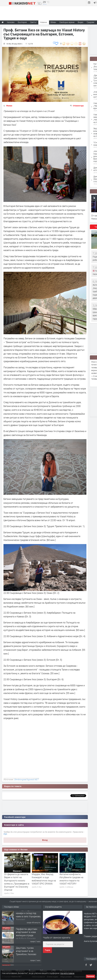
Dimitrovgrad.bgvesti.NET (26, 779)
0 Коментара (78, 106)
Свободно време (67, 22)
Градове (90, 22)
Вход (45, 840)
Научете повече (67, 973)
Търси (47, 950)
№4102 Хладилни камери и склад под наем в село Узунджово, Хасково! (28, 918)
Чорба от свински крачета (57, 937)
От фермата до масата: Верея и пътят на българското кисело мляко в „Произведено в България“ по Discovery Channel (44, 882)
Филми (9, 106)
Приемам (90, 976)
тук (5, 834)
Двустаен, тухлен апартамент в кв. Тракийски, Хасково (26, 954)
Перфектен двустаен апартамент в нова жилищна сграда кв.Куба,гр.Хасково (27, 937)
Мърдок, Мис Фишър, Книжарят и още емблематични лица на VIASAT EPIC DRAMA (72, 879)
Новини (43, 22)
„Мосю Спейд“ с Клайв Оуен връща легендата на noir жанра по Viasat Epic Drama (16, 879)
